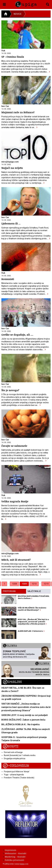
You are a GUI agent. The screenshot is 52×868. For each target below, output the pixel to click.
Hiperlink (12, 682)
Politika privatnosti (14, 860)
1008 (14, 584)
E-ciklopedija (16, 766)
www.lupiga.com (22, 864)
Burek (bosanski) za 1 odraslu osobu (20, 755)
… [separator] (8, 583)
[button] (4, 4)
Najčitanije (34, 591)
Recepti (11, 747)
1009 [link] (24, 584)
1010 (34, 584)
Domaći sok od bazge (13, 752)
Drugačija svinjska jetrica (15, 758)
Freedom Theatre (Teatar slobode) (19, 778)
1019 (46, 584)
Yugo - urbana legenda (14, 775)
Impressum (10, 850)
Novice (17, 14)
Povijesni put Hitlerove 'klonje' (17, 772)
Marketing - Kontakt (14, 857)
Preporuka (9, 591)
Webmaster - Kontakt (15, 853)
